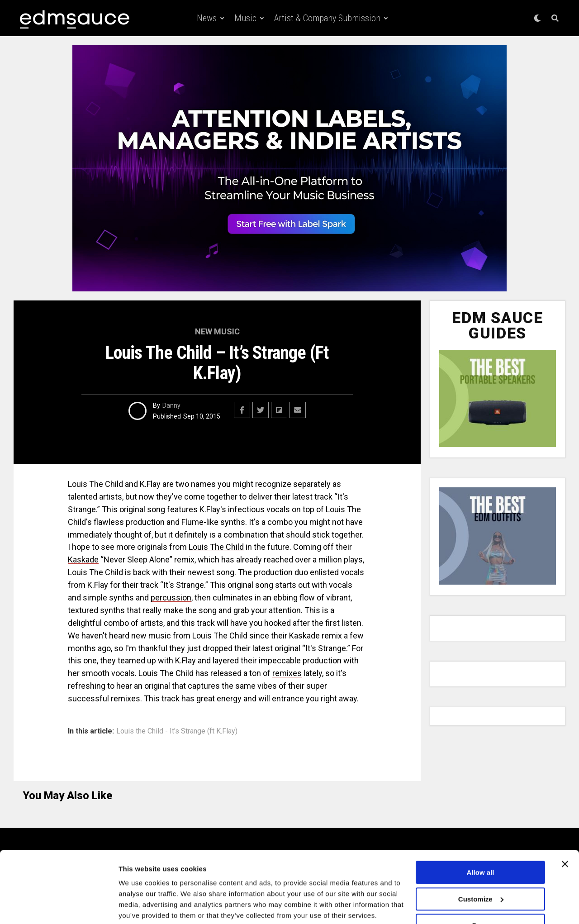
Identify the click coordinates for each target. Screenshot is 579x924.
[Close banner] (565, 830)
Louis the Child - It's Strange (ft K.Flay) (177, 731)
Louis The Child (216, 547)
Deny (481, 891)
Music (245, 18)
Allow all (481, 838)
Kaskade (83, 560)
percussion (171, 598)
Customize (481, 864)
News (207, 18)
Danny (171, 405)
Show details (140, 906)
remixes (287, 673)
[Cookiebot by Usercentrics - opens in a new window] (59, 906)
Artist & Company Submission (327, 18)
